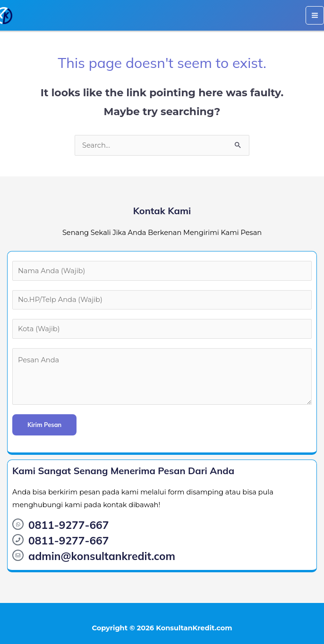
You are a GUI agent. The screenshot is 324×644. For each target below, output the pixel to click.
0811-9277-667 (68, 525)
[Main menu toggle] (315, 15)
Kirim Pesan (44, 425)
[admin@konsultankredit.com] (18, 555)
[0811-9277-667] (18, 524)
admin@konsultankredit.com (102, 556)
